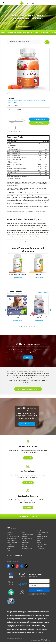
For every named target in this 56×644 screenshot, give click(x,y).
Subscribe (39, 590)
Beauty (23, 531)
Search (47, 42)
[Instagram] (17, 566)
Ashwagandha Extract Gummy (17, 316)
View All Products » (43, 292)
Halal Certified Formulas (28, 535)
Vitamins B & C (41, 549)
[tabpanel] (17, 309)
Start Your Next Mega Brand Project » (28, 389)
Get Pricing (39, 123)
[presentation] (27, 284)
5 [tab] (29, 327)
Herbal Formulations (42, 537)
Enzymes (24, 533)
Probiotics (9, 544)
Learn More (28, 483)
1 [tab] (19, 327)
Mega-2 (38, 275)
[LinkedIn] (22, 566)
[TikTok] (26, 566)
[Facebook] (8, 566)
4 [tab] (27, 327)
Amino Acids (10, 533)
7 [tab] (34, 327)
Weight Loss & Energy (27, 549)
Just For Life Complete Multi (18, 275)
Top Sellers (14, 102)
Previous (5, 310)
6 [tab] (32, 327)
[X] (13, 566)
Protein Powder (25, 543)
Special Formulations (42, 545)
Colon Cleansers (41, 531)
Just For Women (11, 540)
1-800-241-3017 (14, 559)
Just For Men (40, 539)
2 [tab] (22, 327)
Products (10, 33)
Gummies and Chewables (25, 33)
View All (28, 458)
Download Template (39, 119)
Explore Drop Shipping (27, 424)
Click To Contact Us (13, 562)
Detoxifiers (9, 535)
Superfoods (25, 545)
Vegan (8, 548)
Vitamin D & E (10, 550)
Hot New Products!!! (11, 539)
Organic (39, 543)
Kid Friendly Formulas (27, 539)
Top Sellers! (40, 547)
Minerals (39, 541)
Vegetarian (36, 101)
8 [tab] (37, 327)
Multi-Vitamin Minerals (12, 542)
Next (51, 310)
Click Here (28, 507)
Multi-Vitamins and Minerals (26, 101)
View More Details (18, 278)
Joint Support (25, 537)
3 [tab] (24, 327)
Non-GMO (24, 541)
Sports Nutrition (10, 546)
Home (3, 33)
